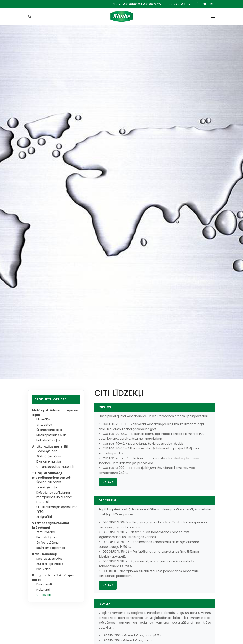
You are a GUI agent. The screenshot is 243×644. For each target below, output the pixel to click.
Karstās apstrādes (50, 559)
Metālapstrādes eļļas (52, 435)
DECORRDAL (108, 500)
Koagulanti (44, 584)
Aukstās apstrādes (50, 564)
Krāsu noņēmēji (45, 554)
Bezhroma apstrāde (51, 548)
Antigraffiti (44, 517)
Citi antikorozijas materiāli (55, 467)
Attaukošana (46, 532)
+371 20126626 (132, 4)
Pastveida (44, 569)
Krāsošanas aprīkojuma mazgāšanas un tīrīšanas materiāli (55, 497)
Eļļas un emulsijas (49, 461)
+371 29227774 (152, 4)
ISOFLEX (105, 604)
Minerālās (43, 419)
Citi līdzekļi (44, 595)
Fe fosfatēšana (48, 537)
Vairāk (108, 482)
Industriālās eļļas (49, 440)
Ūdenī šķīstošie (47, 451)
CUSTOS (105, 407)
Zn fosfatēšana (48, 543)
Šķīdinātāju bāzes (49, 456)
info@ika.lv (183, 4)
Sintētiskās (44, 425)
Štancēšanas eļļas (50, 430)
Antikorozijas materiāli (50, 446)
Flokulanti (43, 590)
